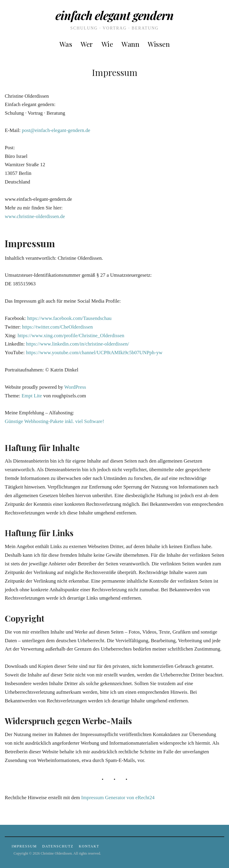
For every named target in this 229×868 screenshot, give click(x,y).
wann (130, 44)
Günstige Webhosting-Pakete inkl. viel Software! (54, 421)
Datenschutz (58, 846)
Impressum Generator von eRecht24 (118, 798)
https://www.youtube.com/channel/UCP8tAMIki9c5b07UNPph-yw (94, 353)
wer (87, 44)
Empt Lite (32, 396)
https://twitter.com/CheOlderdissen (58, 327)
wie (107, 44)
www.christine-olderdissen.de (35, 216)
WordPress (75, 387)
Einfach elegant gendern (114, 15)
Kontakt (89, 846)
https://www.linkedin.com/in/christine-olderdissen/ (77, 344)
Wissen (159, 44)
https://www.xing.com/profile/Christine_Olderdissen (71, 336)
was (66, 44)
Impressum (24, 846)
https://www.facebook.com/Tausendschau (69, 318)
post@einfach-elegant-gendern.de (56, 130)
